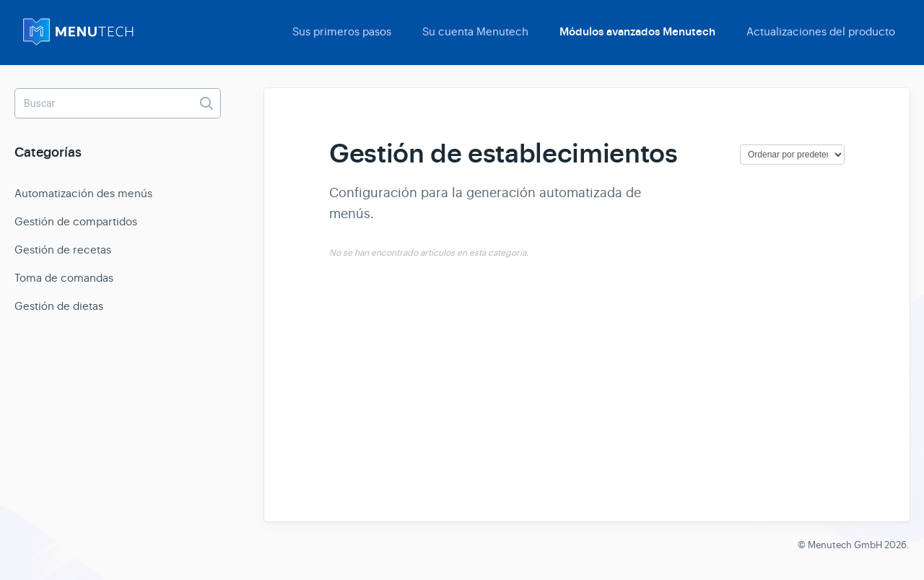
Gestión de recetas (63, 250)
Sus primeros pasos (342, 31)
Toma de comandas (64, 278)
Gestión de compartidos (76, 221)
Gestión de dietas (59, 306)
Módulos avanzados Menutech (637, 32)
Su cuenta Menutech (475, 31)
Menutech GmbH (845, 545)
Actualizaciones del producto (821, 31)
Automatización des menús (83, 193)
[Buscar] (118, 103)
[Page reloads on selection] (792, 155)
